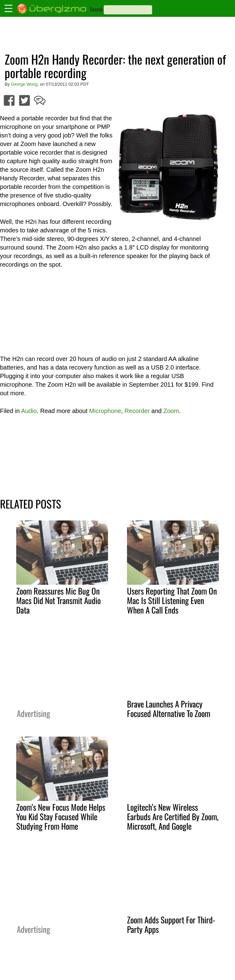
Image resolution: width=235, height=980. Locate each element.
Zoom (171, 411)
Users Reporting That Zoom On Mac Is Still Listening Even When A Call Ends (172, 600)
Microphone (105, 411)
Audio (29, 411)
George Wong (24, 84)
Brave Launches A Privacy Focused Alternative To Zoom (169, 709)
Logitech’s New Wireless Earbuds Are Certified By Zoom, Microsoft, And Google (173, 817)
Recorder (137, 411)
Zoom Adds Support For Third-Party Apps (171, 924)
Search (96, 9)
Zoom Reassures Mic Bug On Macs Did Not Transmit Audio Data (58, 600)
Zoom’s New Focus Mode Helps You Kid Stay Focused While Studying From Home (61, 817)
